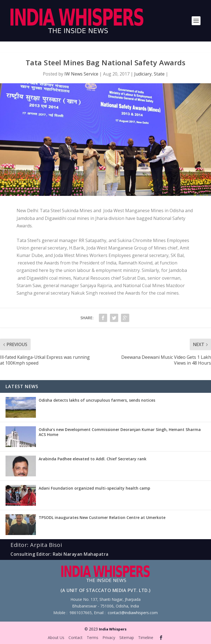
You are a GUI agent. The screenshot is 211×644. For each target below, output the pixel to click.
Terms (93, 637)
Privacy (109, 637)
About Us (56, 637)
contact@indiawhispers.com (133, 613)
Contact (76, 637)
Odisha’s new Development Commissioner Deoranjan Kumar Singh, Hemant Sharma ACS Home (120, 432)
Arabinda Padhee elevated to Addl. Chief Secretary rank (93, 459)
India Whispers (113, 629)
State (159, 74)
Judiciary (143, 74)
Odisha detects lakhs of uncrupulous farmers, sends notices (97, 400)
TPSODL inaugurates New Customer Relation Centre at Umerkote (102, 517)
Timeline (146, 637)
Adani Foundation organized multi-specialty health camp (94, 488)
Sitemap (127, 637)
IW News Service (81, 74)
